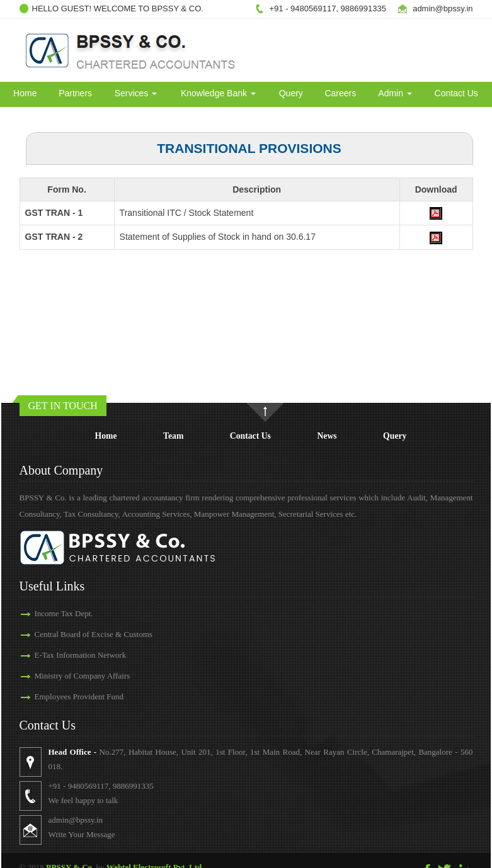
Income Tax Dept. (64, 613)
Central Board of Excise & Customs (94, 634)
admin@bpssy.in (76, 820)
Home (25, 93)
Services (136, 93)
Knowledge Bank (218, 93)
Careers (340, 93)
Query (291, 93)
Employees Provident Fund (79, 696)
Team (173, 436)
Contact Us (456, 93)
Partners (75, 93)
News (327, 436)
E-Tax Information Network (81, 655)
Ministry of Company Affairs (83, 676)
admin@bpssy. (439, 8)
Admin (395, 93)
